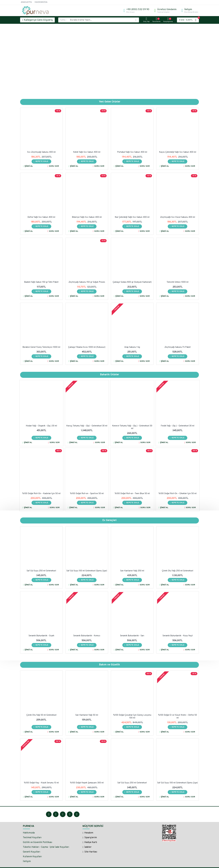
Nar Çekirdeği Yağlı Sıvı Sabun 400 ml (132, 217)
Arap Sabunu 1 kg (132, 347)
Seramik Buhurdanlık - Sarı (132, 636)
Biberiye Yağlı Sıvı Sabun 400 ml (87, 217)
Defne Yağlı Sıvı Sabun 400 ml (41, 217)
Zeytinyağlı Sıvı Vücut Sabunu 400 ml (178, 217)
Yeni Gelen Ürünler (110, 102)
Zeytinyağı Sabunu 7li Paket (178, 347)
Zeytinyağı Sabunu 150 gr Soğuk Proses (87, 282)
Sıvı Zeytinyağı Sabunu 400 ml (41, 152)
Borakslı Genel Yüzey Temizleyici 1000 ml (41, 347)
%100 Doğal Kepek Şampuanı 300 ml (87, 783)
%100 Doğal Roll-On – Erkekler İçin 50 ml (178, 494)
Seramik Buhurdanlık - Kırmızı (87, 636)
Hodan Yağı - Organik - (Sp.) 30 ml (41, 426)
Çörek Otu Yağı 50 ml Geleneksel (41, 715)
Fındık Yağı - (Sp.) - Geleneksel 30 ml (178, 426)
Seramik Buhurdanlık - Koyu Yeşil (178, 636)
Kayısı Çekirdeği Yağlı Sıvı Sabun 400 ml (178, 152)
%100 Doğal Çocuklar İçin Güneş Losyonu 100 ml (132, 717)
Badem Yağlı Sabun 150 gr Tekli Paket (41, 282)
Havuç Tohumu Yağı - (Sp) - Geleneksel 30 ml (87, 426)
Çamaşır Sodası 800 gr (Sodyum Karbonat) (132, 282)
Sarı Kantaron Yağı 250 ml (132, 571)
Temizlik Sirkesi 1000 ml (178, 282)
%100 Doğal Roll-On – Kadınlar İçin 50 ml (41, 494)
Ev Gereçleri (110, 520)
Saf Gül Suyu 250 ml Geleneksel (41, 571)
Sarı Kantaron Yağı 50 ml (87, 715)
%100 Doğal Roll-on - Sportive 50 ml (87, 494)
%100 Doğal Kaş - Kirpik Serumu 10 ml (41, 783)
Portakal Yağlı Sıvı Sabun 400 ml (132, 152)
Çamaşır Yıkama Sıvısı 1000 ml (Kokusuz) (87, 347)
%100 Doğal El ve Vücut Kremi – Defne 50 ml (178, 717)
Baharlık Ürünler (110, 375)
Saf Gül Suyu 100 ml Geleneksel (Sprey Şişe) (87, 571)
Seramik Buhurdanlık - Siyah (41, 636)
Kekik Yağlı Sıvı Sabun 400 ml (87, 152)
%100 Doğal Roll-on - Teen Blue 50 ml (132, 494)
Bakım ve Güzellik (110, 665)
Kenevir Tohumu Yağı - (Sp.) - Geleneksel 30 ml (132, 427)
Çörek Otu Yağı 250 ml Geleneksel (178, 571)
